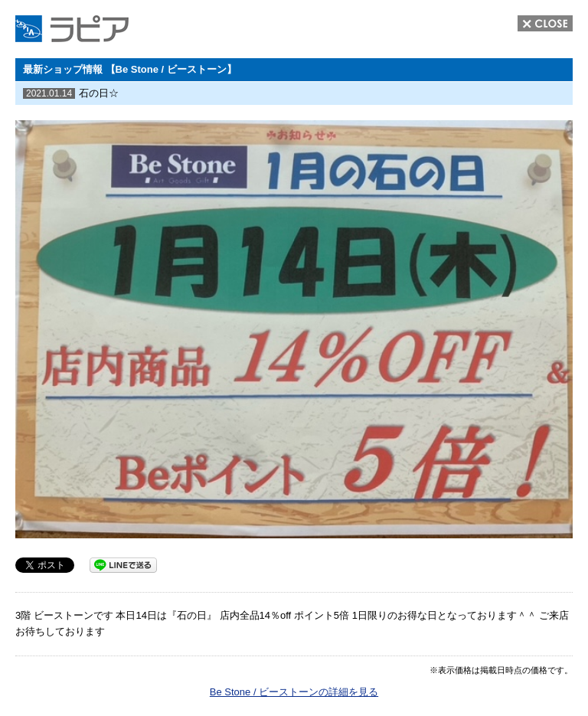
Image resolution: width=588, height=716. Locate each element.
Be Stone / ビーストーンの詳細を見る (294, 692)
